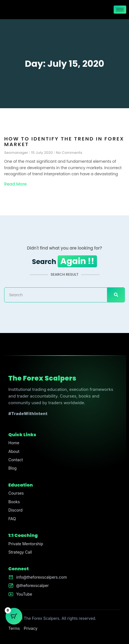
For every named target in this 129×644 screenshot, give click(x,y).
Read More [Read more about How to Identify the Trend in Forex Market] (15, 184)
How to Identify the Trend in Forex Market (64, 141)
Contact (16, 460)
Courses (16, 493)
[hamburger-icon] (120, 10)
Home (14, 443)
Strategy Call (20, 552)
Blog (13, 468)
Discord (15, 510)
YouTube (24, 594)
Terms (14, 628)
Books (14, 502)
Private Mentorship (26, 544)
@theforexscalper (32, 585)
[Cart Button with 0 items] (14, 616)
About (14, 451)
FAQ (12, 519)
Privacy (31, 628)
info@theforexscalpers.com (42, 577)
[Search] (116, 295)
